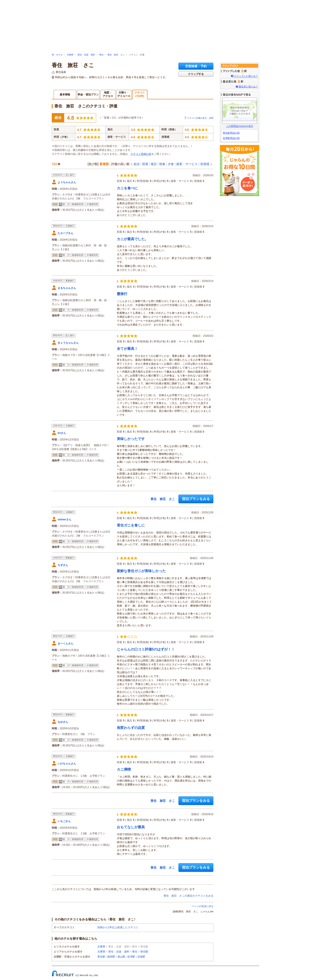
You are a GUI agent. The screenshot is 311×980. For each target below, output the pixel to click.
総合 (137, 164)
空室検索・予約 (196, 66)
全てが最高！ (127, 349)
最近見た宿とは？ (248, 86)
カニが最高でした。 (133, 239)
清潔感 (205, 164)
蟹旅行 (122, 294)
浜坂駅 (141, 957)
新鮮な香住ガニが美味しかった (141, 571)
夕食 (171, 164)
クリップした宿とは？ (246, 76)
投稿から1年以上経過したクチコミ (118, 927)
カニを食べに (127, 188)
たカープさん (66, 233)
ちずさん (63, 565)
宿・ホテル (57, 55)
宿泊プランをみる (196, 499)
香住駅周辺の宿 (231, 133)
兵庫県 (70, 55)
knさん (62, 433)
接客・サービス (187, 164)
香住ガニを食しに (131, 525)
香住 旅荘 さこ (116, 55)
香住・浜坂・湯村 (86, 55)
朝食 (162, 164)
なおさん (63, 722)
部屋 (145, 164)
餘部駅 (111, 957)
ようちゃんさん (67, 182)
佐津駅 (131, 957)
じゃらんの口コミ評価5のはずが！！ (146, 649)
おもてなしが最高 (131, 827)
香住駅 (144, 952)
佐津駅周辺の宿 (231, 138)
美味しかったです (131, 439)
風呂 (154, 164)
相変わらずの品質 (131, 728)
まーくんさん (66, 644)
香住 (101, 55)
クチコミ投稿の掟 (141, 154)
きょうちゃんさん (68, 343)
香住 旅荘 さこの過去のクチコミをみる (188, 896)
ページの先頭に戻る (203, 906)
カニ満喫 (124, 769)
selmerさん (65, 519)
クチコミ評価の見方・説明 (200, 118)
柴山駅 (121, 957)
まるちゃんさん (67, 288)
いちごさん (64, 821)
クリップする (196, 74)
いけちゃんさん (67, 764)
